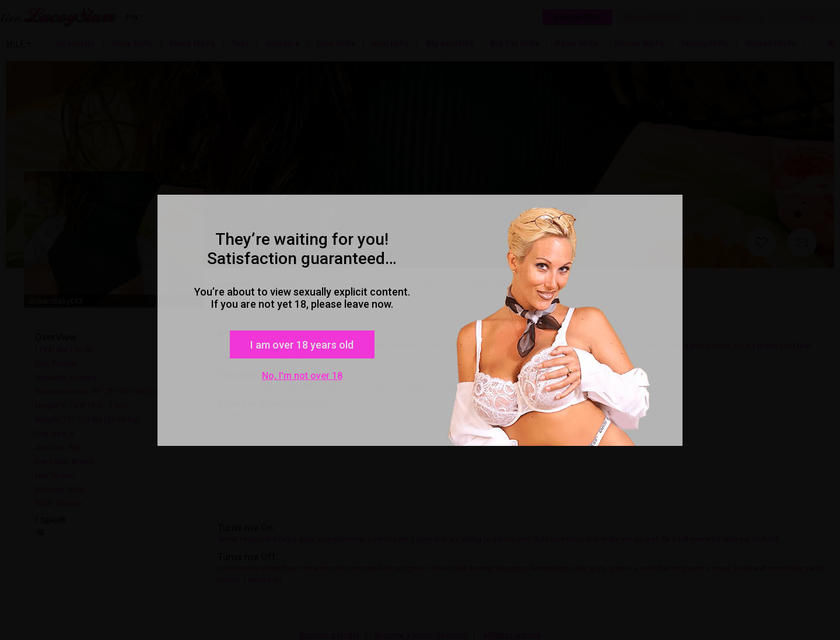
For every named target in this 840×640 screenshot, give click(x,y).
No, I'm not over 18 (302, 376)
